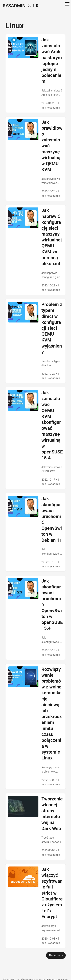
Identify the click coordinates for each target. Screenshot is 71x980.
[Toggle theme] (29, 6)
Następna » (56, 955)
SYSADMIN (14, 6)
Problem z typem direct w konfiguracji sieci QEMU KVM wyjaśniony (52, 328)
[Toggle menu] (67, 6)
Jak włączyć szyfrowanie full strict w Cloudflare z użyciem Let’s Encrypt (52, 893)
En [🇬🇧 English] (38, 6)
